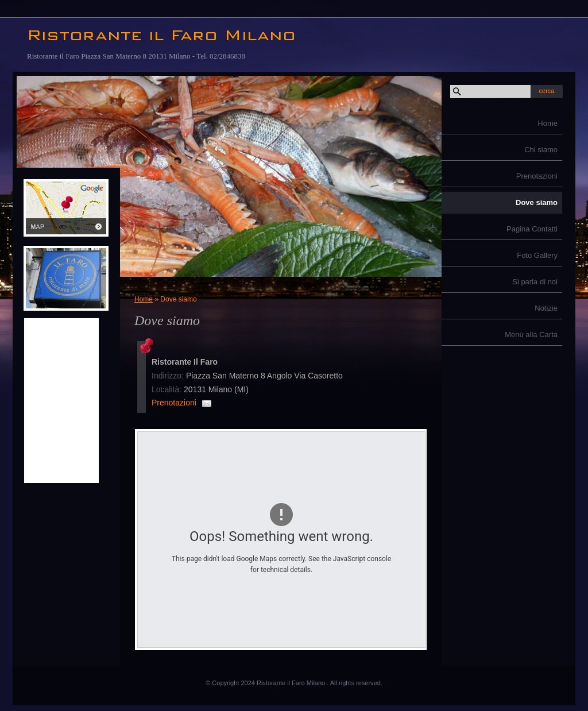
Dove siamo (537, 202)
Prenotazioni (537, 176)
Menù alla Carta (531, 335)
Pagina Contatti (532, 229)
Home (548, 123)
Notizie (546, 308)
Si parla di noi (535, 282)
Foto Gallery (537, 255)
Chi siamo (541, 150)
